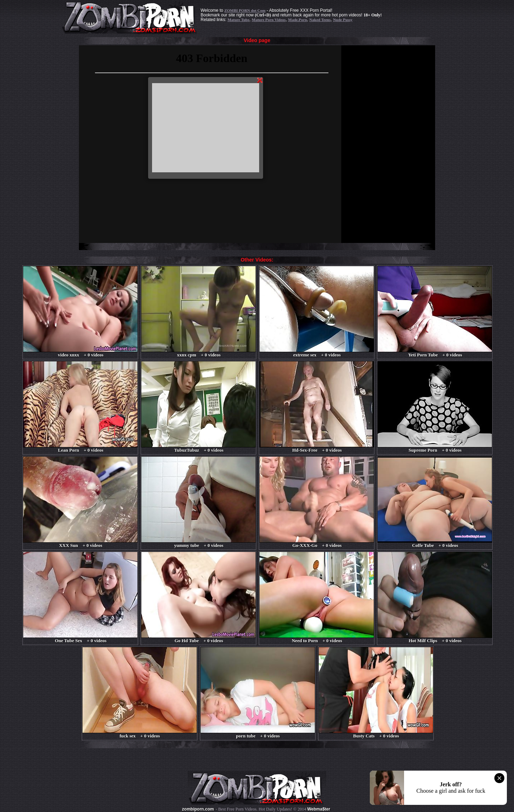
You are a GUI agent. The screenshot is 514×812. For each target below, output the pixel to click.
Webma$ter (319, 809)
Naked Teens (320, 20)
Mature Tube (238, 20)
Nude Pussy (343, 20)
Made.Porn (298, 20)
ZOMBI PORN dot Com (245, 10)
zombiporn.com (198, 809)
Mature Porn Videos (269, 20)
